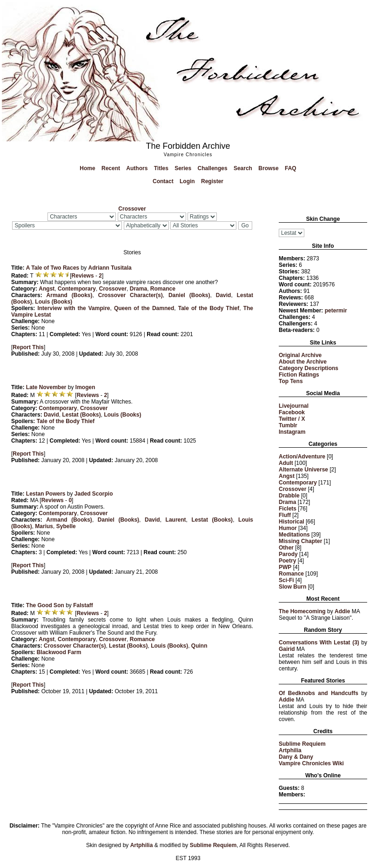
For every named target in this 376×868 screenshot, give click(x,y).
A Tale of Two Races (53, 268)
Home (87, 168)
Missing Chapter (300, 541)
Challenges (213, 168)
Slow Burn (292, 587)
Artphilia (290, 750)
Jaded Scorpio (94, 494)
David (224, 295)
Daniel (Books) (189, 295)
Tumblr (288, 425)
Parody (288, 554)
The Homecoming (302, 611)
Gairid (287, 649)
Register (212, 181)
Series (183, 168)
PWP (285, 567)
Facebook (292, 412)
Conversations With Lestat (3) (319, 643)
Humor (288, 528)
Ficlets (288, 509)
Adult (286, 463)
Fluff (285, 515)
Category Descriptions (309, 368)
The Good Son (45, 605)
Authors (137, 168)
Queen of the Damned (144, 308)
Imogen (85, 387)
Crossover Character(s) (131, 295)
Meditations (294, 535)
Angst (287, 476)
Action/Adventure (302, 457)
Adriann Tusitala (110, 268)
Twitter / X (292, 419)
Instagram (292, 432)
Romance (291, 574)
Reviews (83, 276)
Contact (163, 181)
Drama (287, 502)
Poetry (287, 561)
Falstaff (83, 605)
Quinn (199, 646)
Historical (292, 522)
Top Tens (291, 381)
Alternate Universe (303, 470)
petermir (336, 311)
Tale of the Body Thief (209, 308)
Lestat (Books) (81, 415)
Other (286, 548)
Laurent (176, 520)
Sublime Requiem (302, 744)
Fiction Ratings (299, 375)
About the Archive (303, 362)
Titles (161, 168)
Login (187, 181)
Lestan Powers (46, 494)
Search (243, 168)
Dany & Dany (296, 757)
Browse (268, 168)
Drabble (289, 496)
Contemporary (298, 483)
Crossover (292, 489)
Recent (111, 168)
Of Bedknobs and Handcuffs (319, 693)
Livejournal (294, 406)
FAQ (291, 168)
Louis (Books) (54, 302)
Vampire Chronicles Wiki (311, 763)
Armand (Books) (70, 295)
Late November (46, 387)
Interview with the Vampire (74, 308)
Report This (28, 347)
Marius (44, 526)
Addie (342, 611)
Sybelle (66, 526)
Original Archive (300, 355)
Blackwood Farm (59, 652)
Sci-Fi (286, 580)
